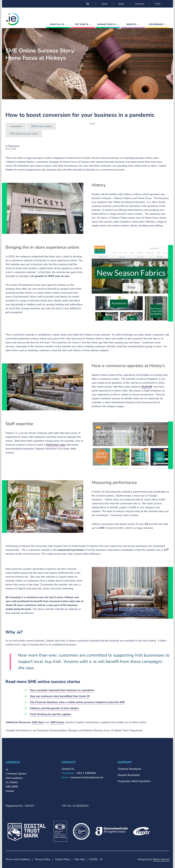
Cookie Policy (63, 859)
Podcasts (140, 4)
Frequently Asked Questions (134, 781)
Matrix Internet (161, 859)
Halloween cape (56, 445)
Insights (133, 24)
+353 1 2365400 (86, 773)
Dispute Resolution (129, 775)
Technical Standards (129, 769)
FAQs (158, 4)
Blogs (121, 4)
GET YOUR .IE (83, 24)
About (104, 4)
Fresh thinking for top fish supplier (51, 714)
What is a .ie (58, 24)
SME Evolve (57, 722)
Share (92, 124)
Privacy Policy (43, 859)
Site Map (80, 859)
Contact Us (68, 769)
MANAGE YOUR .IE (108, 24)
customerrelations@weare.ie (87, 777)
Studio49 (147, 387)
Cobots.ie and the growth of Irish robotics (54, 708)
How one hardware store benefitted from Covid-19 (60, 696)
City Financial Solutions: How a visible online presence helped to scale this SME (77, 702)
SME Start (38, 722)
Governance (158, 24)
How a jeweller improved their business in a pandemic (62, 690)
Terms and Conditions (18, 859)
